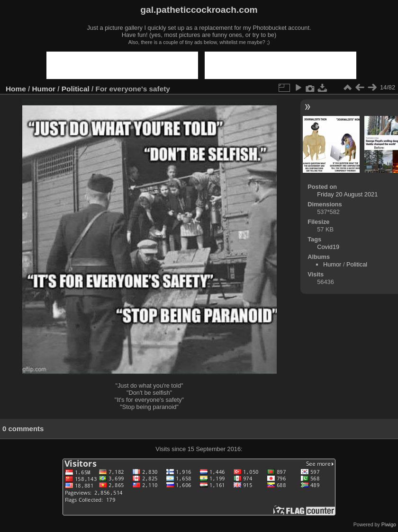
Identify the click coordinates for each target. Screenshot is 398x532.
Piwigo (389, 524)
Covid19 (328, 247)
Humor (44, 89)
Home (16, 89)
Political (76, 89)
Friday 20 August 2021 (347, 194)
